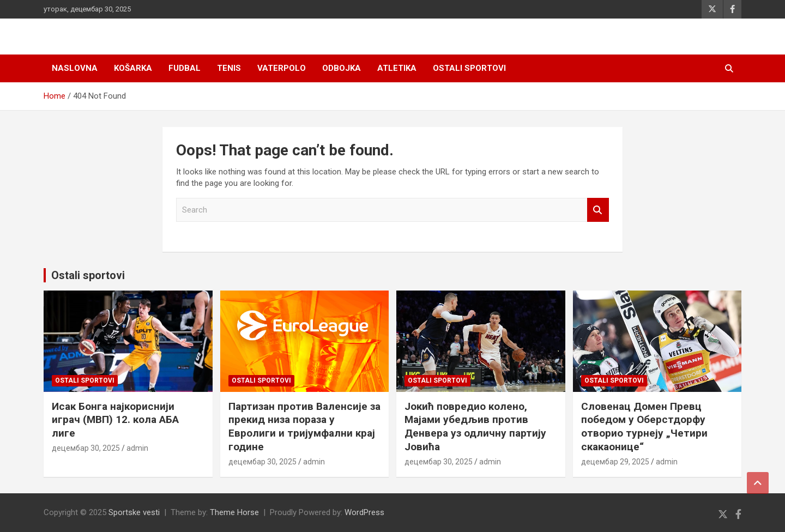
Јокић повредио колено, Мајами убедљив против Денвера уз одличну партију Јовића (475, 427)
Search (598, 210)
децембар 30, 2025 (86, 448)
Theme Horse (234, 512)
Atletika (397, 68)
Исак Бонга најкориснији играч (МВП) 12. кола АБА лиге (115, 420)
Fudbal (185, 68)
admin (137, 448)
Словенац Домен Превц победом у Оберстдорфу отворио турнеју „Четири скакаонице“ (644, 427)
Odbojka (342, 68)
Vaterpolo (282, 68)
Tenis (229, 68)
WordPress (364, 512)
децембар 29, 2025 (615, 462)
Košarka (133, 68)
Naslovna (75, 68)
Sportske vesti (134, 512)
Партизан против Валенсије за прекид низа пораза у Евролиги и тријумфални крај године (304, 427)
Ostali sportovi (469, 68)
